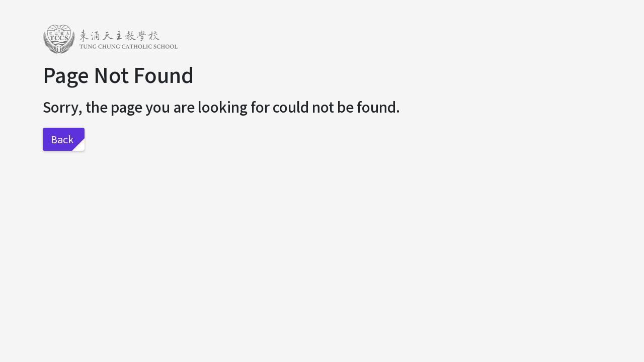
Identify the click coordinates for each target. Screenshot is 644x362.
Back (62, 139)
